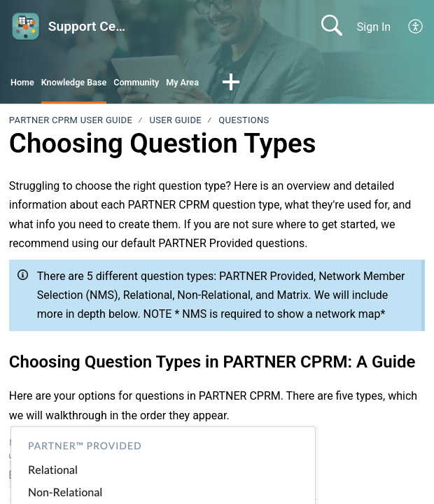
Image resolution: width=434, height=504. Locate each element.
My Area (223, 84)
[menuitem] (416, 27)
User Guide (176, 124)
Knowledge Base (89, 84)
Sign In (374, 27)
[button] (276, 85)
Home (26, 84)
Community (167, 84)
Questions (244, 124)
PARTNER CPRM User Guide (71, 124)
